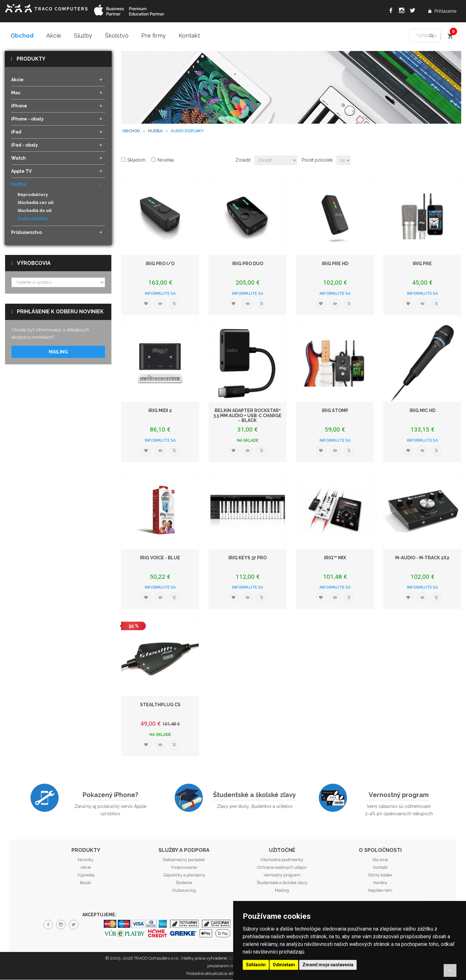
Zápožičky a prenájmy (184, 876)
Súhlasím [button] (256, 965)
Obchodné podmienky (282, 860)
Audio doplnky (33, 219)
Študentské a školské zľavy (255, 795)
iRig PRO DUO (248, 264)
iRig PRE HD (335, 264)
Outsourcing (184, 891)
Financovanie (184, 868)
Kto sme (380, 860)
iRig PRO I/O (160, 264)
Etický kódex (380, 876)
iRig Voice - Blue (160, 558)
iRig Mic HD (422, 411)
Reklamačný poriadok (184, 860)
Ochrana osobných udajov (282, 868)
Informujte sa (160, 294)
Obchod (22, 36)
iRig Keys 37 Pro (248, 558)
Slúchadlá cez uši (36, 203)
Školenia (184, 883)
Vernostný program (399, 795)
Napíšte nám (380, 891)
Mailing (58, 352)
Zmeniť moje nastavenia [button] (328, 965)
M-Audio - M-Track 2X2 (422, 558)
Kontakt (189, 36)
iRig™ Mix (335, 558)
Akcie (54, 36)
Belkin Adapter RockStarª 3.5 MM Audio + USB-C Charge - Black (248, 416)
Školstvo (117, 36)
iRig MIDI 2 (160, 411)
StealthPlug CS (160, 705)
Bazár (86, 883)
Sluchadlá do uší (35, 211)
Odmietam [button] (284, 965)
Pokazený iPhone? (110, 795)
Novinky (86, 860)
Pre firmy (154, 36)
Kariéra (380, 883)
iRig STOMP (335, 411)
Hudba (155, 131)
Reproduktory (33, 195)
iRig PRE (422, 264)
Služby (83, 36)
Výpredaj (86, 876)
